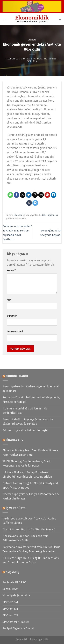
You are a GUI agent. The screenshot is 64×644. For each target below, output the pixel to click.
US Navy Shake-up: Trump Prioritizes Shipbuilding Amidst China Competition (27, 474)
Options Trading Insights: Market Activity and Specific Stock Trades (30, 485)
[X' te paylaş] (23, 195)
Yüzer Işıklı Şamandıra (16, 595)
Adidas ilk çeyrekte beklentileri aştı (25, 430)
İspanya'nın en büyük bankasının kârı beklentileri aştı (26, 411)
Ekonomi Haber (17, 376)
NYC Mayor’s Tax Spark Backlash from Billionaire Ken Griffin (26, 538)
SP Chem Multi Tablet (16, 622)
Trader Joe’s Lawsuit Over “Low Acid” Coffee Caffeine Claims (29, 521)
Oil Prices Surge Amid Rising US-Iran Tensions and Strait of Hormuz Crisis (31, 560)
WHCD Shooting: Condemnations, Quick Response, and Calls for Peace (27, 464)
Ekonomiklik (13, 59)
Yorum (11, 270)
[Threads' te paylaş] (35, 195)
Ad (9, 300)
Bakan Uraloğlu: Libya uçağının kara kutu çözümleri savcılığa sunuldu (28, 422)
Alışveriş (13, 572)
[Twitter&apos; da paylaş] (29, 195)
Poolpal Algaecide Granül (18, 628)
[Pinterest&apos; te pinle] (47, 195)
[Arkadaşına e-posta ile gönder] (41, 195)
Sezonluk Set (10, 589)
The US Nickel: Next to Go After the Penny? (29, 529)
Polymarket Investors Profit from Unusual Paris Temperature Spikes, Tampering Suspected (31, 549)
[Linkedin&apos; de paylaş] (54, 195)
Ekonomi (32, 40)
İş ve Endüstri (16, 508)
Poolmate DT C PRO (14, 582)
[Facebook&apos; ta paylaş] (16, 195)
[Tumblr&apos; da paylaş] (29, 203)
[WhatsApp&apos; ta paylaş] (10, 195)
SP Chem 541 (10, 602)
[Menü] (5, 19)
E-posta (12, 316)
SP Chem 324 (10, 615)
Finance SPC (15, 440)
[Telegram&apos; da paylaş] (35, 203)
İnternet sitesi (15, 332)
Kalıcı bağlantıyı (50, 215)
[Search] (60, 19)
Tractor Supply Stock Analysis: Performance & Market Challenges (31, 496)
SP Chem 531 (10, 609)
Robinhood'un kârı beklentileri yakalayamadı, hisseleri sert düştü (31, 400)
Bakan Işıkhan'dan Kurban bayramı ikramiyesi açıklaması (31, 389)
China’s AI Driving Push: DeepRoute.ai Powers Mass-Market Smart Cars (30, 453)
